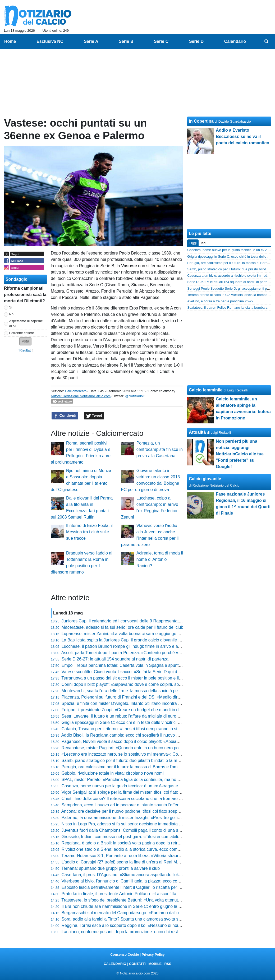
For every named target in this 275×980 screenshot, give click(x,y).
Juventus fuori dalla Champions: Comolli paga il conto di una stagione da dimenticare (141, 830)
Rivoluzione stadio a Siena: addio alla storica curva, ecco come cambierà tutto (135, 849)
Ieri (203, 243)
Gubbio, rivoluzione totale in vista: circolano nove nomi (113, 773)
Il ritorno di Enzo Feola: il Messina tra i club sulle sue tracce (89, 532)
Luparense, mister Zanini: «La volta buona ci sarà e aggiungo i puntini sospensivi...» (140, 634)
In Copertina (201, 121)
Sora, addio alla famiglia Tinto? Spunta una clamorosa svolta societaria (128, 919)
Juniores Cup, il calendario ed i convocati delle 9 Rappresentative (123, 621)
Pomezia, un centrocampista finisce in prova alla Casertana (160, 449)
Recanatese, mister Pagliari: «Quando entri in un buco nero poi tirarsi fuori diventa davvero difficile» (155, 748)
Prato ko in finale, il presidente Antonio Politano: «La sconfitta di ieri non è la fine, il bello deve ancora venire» (164, 894)
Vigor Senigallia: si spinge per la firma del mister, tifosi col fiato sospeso (129, 792)
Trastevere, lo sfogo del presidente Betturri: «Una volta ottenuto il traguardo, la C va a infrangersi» (153, 900)
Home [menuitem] (10, 41)
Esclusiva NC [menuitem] (50, 41)
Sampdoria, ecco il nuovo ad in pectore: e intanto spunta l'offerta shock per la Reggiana (143, 805)
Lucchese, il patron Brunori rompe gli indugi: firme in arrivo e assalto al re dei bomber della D (148, 646)
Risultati (25, 350)
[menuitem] (267, 41)
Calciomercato (76, 391)
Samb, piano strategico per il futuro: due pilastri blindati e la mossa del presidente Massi (144, 761)
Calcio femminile (206, 390)
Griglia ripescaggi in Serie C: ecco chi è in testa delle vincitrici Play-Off (127, 722)
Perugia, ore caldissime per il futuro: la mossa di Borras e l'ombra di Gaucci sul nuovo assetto (149, 767)
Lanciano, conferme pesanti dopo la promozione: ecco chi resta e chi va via (132, 932)
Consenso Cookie (125, 954)
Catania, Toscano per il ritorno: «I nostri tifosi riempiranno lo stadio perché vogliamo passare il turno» (156, 729)
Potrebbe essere (22, 333)
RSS (168, 964)
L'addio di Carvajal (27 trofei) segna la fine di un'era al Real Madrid (124, 862)
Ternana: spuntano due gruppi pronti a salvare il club (111, 868)
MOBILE (155, 964)
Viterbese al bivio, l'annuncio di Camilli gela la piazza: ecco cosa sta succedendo (137, 881)
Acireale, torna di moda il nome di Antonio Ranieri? (160, 559)
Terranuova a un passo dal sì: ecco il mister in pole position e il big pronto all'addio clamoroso (149, 678)
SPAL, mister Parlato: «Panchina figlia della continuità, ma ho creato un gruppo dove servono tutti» (154, 780)
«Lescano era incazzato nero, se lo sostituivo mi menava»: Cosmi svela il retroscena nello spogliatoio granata (164, 754)
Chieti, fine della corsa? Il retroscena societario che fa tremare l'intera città (131, 799)
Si (11, 307)
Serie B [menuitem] (126, 41)
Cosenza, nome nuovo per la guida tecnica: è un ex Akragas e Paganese (130, 786)
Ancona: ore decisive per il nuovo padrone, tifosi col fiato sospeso (123, 811)
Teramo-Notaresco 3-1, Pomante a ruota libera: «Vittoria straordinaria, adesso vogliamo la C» (149, 856)
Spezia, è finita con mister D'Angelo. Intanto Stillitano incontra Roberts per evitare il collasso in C (152, 703)
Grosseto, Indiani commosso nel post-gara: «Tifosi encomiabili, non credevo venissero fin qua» (150, 837)
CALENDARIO (115, 964)
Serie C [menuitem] (161, 41)
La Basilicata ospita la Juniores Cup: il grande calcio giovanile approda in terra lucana (142, 640)
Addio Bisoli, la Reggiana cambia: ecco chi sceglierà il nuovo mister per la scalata (138, 735)
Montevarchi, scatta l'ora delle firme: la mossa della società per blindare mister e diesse (143, 691)
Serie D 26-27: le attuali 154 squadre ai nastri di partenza (115, 659)
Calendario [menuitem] (235, 41)
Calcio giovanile (205, 479)
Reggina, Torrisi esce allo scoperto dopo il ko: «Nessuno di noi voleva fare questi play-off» (146, 925)
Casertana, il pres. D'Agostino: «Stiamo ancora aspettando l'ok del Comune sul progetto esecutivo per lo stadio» (167, 875)
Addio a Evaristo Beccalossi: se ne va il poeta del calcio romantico (242, 137)
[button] (25, 341)
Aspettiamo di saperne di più (26, 323)
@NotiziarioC (135, 396)
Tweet (94, 416)
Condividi (65, 416)
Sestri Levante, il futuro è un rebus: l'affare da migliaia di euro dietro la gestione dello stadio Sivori (153, 716)
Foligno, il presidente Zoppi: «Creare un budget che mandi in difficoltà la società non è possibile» (152, 710)
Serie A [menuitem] (91, 41)
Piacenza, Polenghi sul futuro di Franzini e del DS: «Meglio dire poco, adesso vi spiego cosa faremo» (156, 697)
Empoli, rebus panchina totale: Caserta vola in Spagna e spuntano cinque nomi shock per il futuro (153, 665)
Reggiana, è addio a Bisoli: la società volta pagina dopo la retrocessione (129, 843)
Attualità (197, 432)
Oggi (193, 243)
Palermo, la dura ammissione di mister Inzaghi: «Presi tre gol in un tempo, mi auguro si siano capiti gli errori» (164, 818)
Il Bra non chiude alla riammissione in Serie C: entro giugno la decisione (129, 906)
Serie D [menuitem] (196, 41)
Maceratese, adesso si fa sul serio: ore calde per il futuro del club (123, 627)
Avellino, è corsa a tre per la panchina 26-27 (220, 301)
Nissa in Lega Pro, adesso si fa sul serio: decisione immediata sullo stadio (131, 824)
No (11, 314)
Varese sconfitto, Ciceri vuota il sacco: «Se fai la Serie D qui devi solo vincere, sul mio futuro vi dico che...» (161, 672)
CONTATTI (137, 964)
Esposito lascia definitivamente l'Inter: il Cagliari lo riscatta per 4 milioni (128, 887)
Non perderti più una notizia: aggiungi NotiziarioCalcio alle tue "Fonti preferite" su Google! (240, 454)
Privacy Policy (153, 954)
